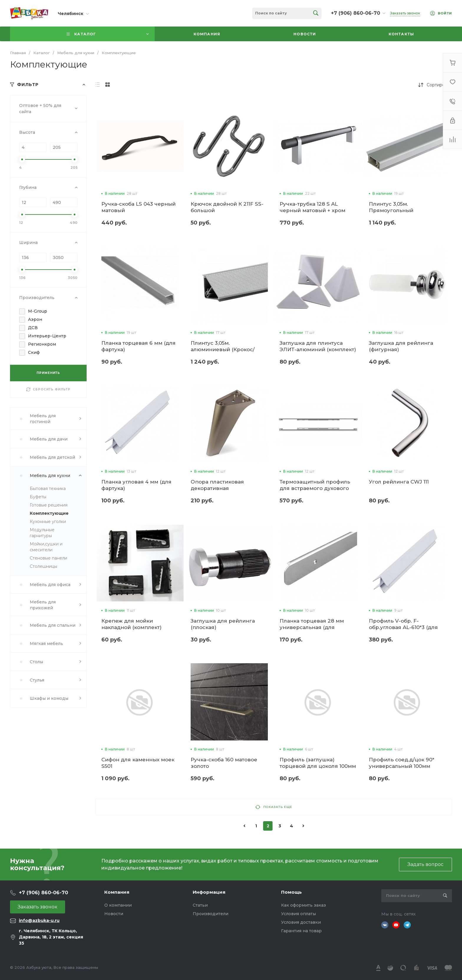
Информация (209, 892)
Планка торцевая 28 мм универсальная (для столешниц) (312, 627)
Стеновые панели (48, 558)
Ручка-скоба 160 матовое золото (224, 763)
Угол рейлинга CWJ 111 (399, 482)
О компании (118, 905)
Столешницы (43, 566)
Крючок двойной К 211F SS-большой (227, 207)
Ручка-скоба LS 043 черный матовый (138, 207)
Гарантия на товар (301, 931)
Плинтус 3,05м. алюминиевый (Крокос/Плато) (223, 349)
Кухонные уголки (48, 522)
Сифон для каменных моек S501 (138, 763)
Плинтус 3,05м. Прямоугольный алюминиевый (391, 210)
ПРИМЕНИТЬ (48, 373)
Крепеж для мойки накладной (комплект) (131, 624)
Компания (117, 892)
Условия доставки (301, 922)
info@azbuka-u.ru (39, 920)
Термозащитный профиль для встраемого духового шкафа (315, 488)
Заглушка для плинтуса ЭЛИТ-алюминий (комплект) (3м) (318, 349)
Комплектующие (49, 513)
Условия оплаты (298, 914)
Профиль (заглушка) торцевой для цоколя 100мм (318, 763)
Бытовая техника (48, 489)
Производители (211, 914)
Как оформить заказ (303, 905)
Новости (114, 914)
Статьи (200, 905)
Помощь (291, 892)
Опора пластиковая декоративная (217, 485)
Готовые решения (49, 505)
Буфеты (38, 497)
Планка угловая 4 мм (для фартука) (136, 485)
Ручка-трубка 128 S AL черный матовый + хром (312, 207)
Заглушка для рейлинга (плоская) (223, 624)
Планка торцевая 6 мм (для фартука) (138, 346)
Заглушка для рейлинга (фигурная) (401, 346)
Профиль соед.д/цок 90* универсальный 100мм (402, 763)
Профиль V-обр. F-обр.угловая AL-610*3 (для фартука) (403, 627)
